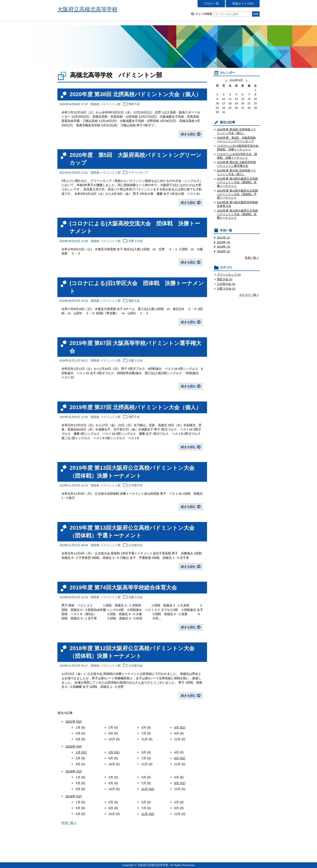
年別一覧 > (69, 823)
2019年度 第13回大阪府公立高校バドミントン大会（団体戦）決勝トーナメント (237, 182)
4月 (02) (180, 727)
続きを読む (189, 134)
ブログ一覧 (211, 4)
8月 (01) (180, 783)
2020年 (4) (223, 242)
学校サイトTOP (243, 4)
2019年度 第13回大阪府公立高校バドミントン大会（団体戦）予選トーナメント (237, 194)
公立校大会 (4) (226, 284)
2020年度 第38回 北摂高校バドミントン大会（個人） (136, 94)
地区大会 (134, 104)
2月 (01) (114, 752)
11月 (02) (148, 789)
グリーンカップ (138, 173)
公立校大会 (135, 485)
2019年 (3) (223, 247)
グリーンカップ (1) (229, 275)
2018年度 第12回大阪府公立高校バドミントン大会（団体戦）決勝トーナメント (237, 214)
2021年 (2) (223, 238)
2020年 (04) (74, 746)
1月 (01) (81, 752)
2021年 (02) (74, 722)
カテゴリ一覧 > (249, 295)
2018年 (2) (223, 251)
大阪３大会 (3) (226, 289)
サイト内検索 (223, 14)
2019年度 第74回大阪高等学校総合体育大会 (123, 587)
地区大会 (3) (225, 279)
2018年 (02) (74, 796)
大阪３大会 (135, 241)
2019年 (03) (74, 771)
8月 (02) (180, 758)
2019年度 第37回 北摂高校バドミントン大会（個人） (136, 407)
